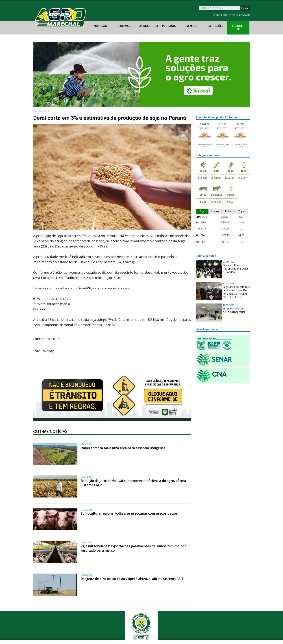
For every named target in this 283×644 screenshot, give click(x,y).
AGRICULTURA (149, 26)
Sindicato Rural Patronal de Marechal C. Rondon (235, 269)
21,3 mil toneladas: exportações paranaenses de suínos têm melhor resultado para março (133, 548)
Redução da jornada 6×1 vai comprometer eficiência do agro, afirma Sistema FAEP (133, 483)
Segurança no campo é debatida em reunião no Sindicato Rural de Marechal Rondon (236, 292)
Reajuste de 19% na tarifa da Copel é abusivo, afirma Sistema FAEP (132, 579)
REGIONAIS (124, 26)
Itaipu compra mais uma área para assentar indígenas (123, 448)
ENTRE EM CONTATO (239, 15)
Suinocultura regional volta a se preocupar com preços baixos (129, 513)
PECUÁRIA (169, 26)
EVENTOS (191, 26)
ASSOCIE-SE (238, 28)
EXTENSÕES (216, 26)
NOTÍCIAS (100, 26)
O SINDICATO (220, 15)
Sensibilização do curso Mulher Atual (234, 310)
